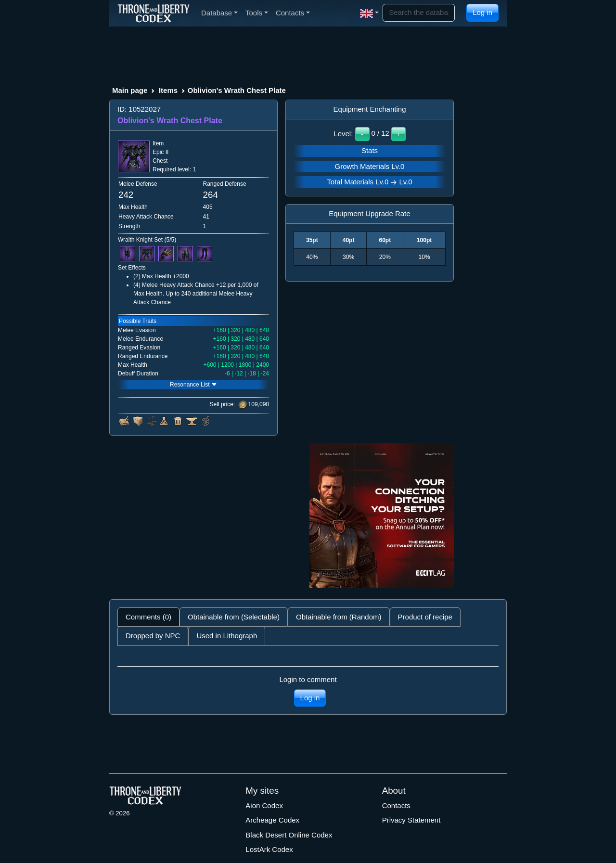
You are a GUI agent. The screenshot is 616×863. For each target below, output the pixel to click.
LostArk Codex (269, 849)
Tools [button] (257, 13)
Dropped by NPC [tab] (153, 636)
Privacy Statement (411, 820)
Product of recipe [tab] (425, 617)
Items (168, 90)
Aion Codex (264, 805)
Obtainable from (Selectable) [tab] (234, 617)
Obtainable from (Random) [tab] (339, 617)
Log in (482, 12)
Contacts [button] (293, 13)
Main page (130, 90)
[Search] (419, 13)
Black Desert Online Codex (289, 835)
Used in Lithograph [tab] (227, 636)
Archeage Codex (272, 820)
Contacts (396, 805)
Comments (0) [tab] (148, 617)
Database (219, 13)
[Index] (154, 13)
